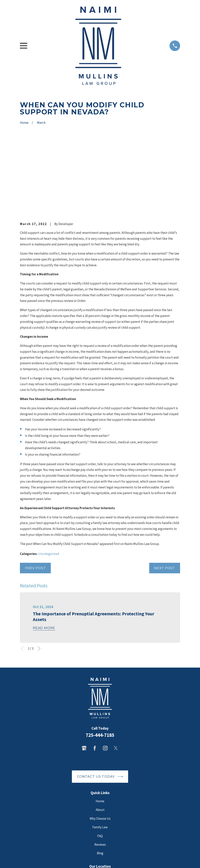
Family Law (100, 761)
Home (100, 735)
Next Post (165, 501)
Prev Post (35, 501)
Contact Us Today (100, 710)
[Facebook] (95, 682)
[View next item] (39, 582)
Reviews (100, 778)
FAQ (100, 769)
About (100, 743)
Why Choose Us (100, 752)
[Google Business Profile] (84, 682)
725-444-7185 (100, 668)
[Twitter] (116, 682)
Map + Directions (100, 826)
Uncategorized (49, 487)
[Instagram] (105, 682)
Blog (100, 787)
